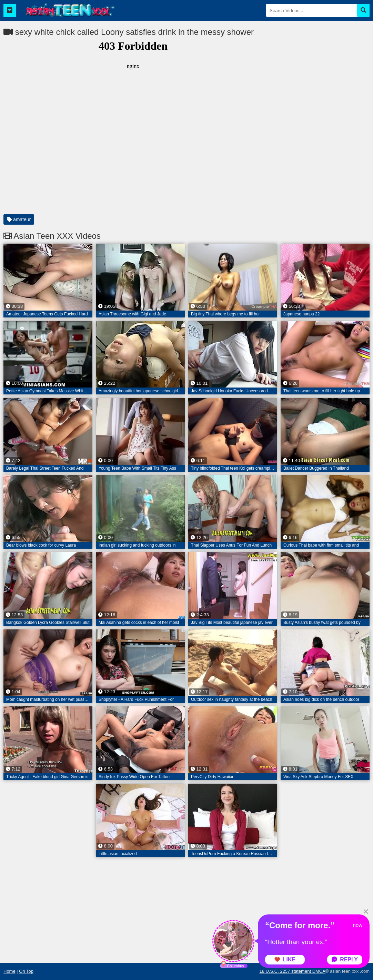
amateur (19, 219)
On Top (26, 971)
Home (9, 971)
